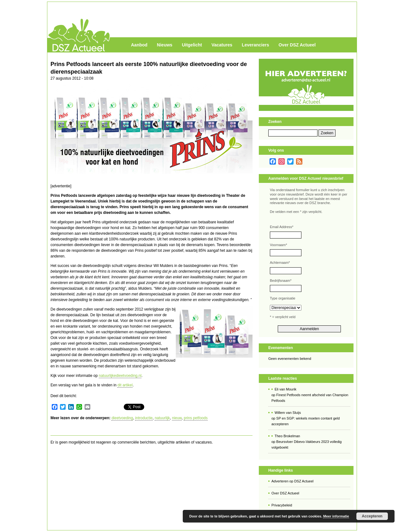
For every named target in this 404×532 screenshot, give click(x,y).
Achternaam (280, 263)
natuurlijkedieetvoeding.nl (120, 376)
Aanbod (139, 45)
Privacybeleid (282, 505)
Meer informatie (336, 516)
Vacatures (222, 45)
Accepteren (372, 516)
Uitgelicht (192, 45)
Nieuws (165, 45)
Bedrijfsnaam (281, 281)
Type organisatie (283, 298)
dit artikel (125, 385)
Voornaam (278, 245)
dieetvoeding (122, 418)
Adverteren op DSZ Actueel (292, 481)
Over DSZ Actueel (297, 45)
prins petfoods (196, 418)
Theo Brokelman (287, 436)
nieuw (177, 418)
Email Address (282, 227)
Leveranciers (255, 45)
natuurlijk (162, 418)
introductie (144, 418)
